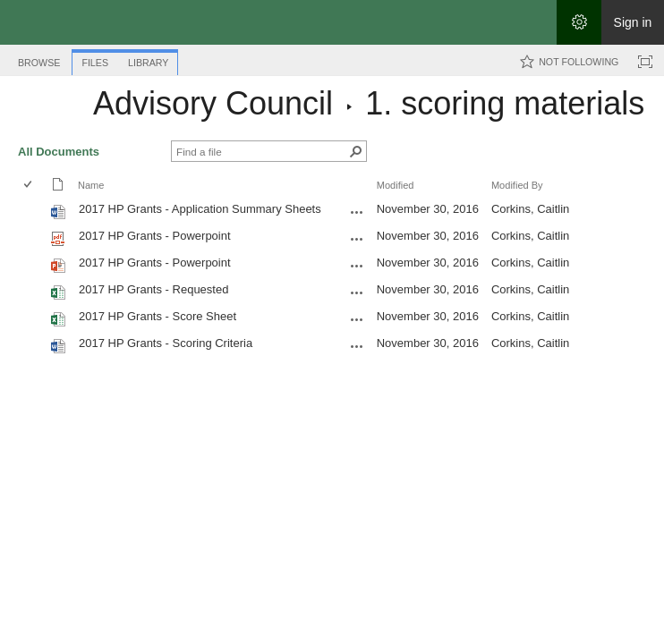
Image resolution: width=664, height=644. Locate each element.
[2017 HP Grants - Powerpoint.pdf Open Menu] (357, 239)
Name (91, 185)
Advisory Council (213, 103)
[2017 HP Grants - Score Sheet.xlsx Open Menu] (357, 319)
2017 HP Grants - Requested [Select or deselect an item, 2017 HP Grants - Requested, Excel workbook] (153, 289)
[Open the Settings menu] (579, 22)
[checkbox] (29, 186)
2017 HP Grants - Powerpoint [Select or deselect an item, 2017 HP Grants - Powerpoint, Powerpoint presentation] (155, 263)
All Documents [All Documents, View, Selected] (59, 152)
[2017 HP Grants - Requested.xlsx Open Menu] (357, 292)
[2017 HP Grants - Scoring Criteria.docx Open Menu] (357, 346)
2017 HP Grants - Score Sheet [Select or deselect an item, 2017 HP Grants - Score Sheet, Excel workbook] (157, 316)
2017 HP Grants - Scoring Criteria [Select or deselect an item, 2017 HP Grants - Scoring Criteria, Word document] (166, 343)
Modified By (517, 185)
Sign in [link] (633, 22)
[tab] (39, 59)
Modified (396, 185)
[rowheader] (32, 211)
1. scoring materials (505, 103)
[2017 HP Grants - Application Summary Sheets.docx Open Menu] (357, 212)
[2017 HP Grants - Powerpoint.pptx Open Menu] (357, 266)
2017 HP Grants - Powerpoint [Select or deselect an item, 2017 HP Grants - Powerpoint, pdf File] (155, 236)
